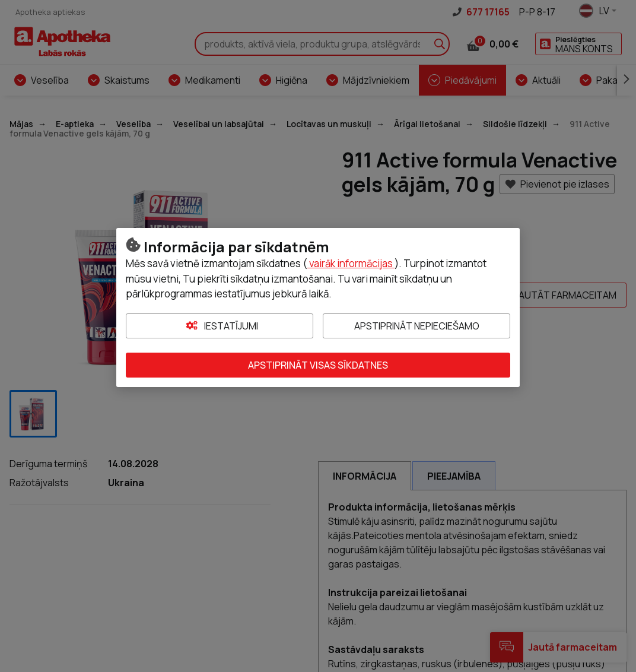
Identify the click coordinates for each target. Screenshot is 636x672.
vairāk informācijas (351, 263)
